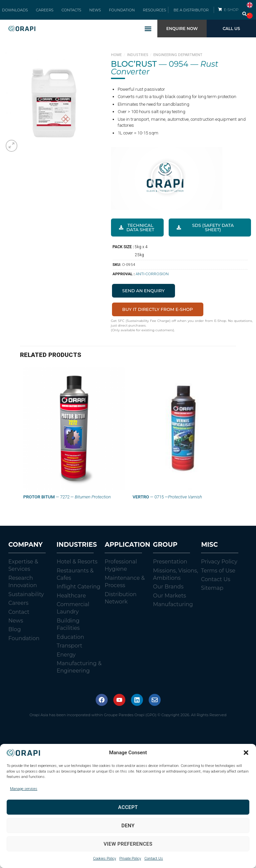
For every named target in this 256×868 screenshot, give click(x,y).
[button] (246, 753)
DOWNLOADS (25, 13)
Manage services (24, 789)
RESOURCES (144, 13)
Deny (128, 826)
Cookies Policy (104, 858)
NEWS (93, 13)
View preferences (128, 844)
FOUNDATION (116, 13)
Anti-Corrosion (152, 281)
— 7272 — (67, 504)
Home (116, 62)
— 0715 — (167, 504)
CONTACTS (73, 13)
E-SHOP (232, 13)
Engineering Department (178, 62)
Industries (138, 62)
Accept (128, 807)
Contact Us (154, 858)
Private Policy (130, 858)
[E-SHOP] (220, 13)
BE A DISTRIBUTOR (191, 13)
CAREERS (51, 13)
